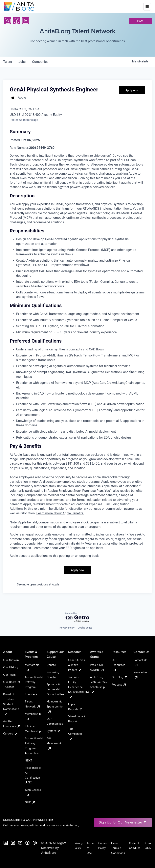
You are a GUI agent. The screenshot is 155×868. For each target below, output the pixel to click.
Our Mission (11, 660)
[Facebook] (17, 21)
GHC (30, 802)
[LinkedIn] (25, 21)
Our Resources (118, 665)
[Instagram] (8, 21)
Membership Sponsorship (55, 706)
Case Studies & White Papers (77, 665)
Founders (31, 694)
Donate (51, 665)
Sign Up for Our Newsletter (123, 822)
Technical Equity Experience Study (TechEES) (78, 687)
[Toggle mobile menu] (147, 7)
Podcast (119, 685)
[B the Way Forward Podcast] (35, 843)
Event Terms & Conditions (118, 848)
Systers (54, 731)
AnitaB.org (49, 852)
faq (140, 21)
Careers (11, 733)
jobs (22, 62)
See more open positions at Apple (38, 584)
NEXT (28, 760)
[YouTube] (20, 843)
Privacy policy (67, 628)
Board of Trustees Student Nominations (11, 704)
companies (40, 62)
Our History (11, 667)
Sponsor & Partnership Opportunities (55, 689)
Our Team (9, 675)
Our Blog (120, 677)
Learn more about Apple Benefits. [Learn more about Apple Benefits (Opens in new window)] (60, 513)
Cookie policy (85, 628)
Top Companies (75, 734)
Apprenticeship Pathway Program (35, 682)
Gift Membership (55, 743)
